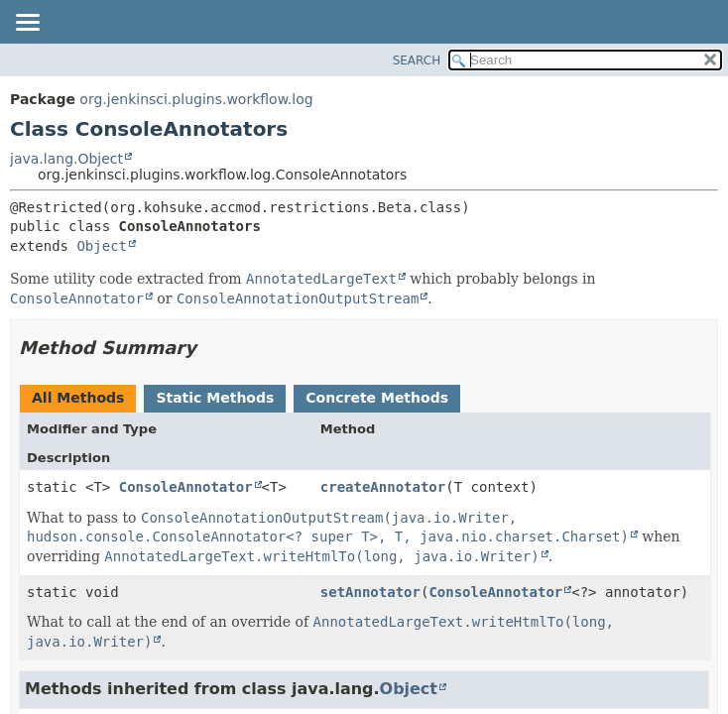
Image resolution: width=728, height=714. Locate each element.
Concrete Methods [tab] (377, 398)
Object (102, 246)
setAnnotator (370, 592)
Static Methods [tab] (215, 398)
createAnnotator (383, 487)
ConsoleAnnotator (186, 487)
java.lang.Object (66, 159)
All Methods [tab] (78, 398)
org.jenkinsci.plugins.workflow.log (196, 99)
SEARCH (417, 60)
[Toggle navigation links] (27, 24)
